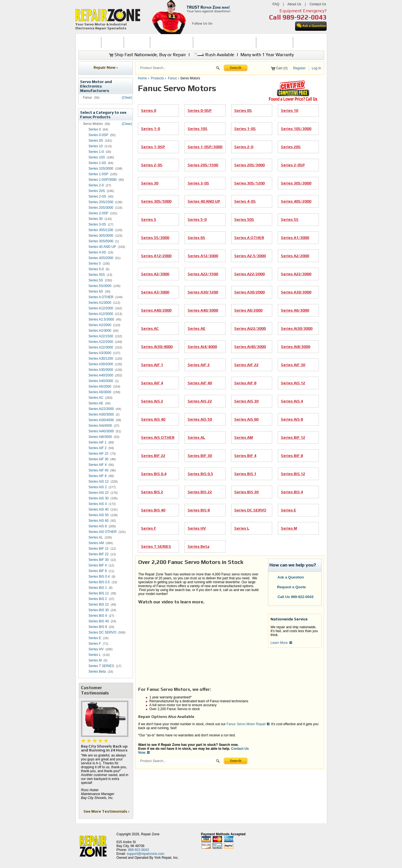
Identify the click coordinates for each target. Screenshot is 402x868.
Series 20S (97, 191)
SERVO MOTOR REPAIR (172, 42)
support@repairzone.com (146, 854)
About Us (294, 4)
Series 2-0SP (98, 213)
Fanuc (172, 78)
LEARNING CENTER (275, 42)
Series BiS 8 (98, 627)
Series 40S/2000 (101, 258)
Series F (95, 644)
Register (299, 68)
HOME (90, 42)
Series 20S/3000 (101, 208)
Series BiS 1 (98, 588)
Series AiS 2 (98, 487)
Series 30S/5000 (101, 241)
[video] (200, 640)
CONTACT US (306, 42)
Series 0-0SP (98, 135)
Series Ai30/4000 (101, 420)
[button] (218, 69)
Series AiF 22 (98, 454)
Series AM (96, 543)
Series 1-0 (96, 152)
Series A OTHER (101, 297)
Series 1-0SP (98, 174)
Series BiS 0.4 (99, 577)
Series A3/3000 (100, 353)
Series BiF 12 (99, 549)
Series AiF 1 (98, 442)
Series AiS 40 (99, 509)
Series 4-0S (97, 252)
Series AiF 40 (98, 470)
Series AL (96, 537)
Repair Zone (150, 834)
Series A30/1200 (101, 359)
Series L (95, 655)
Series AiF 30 (98, 459)
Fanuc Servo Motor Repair (247, 724)
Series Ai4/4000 (100, 426)
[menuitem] (90, 42)
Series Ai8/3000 (100, 437)
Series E (95, 638)
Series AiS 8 (98, 526)
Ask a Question (287, 577)
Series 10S (97, 157)
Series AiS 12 (99, 482)
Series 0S (96, 141)
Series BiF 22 (99, 554)
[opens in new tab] (195, 30)
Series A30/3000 (101, 370)
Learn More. (281, 643)
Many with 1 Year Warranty (267, 55)
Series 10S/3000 (101, 169)
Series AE (96, 403)
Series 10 (96, 146)
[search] (177, 68)
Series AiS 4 (98, 504)
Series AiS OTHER (103, 532)
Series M (95, 660)
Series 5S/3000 (100, 286)
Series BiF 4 (98, 565)
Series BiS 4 (98, 616)
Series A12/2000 (101, 308)
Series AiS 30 (99, 498)
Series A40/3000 (101, 381)
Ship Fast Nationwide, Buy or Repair (147, 55)
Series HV (96, 649)
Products (157, 78)
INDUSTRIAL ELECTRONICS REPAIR (225, 42)
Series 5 (95, 264)
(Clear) (127, 98)
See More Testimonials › (107, 811)
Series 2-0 (96, 185)
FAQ (276, 4)
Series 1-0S (97, 163)
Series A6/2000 (100, 386)
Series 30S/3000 (101, 236)
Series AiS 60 (99, 521)
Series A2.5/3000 (101, 319)
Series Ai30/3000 (101, 414)
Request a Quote (289, 587)
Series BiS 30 (99, 610)
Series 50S (97, 275)
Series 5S (96, 280)
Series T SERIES (101, 666)
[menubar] (199, 42)
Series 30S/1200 (101, 230)
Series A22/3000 (101, 347)
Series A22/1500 (101, 336)
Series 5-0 (96, 269)
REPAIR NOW (137, 42)
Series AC (96, 398)
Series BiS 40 (99, 621)
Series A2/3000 (100, 331)
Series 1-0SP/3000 (103, 180)
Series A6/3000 (100, 392)
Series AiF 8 (98, 476)
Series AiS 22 (99, 493)
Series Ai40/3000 (101, 431)
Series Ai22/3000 (101, 409)
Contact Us (318, 4)
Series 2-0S (97, 196)
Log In (316, 68)
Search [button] (236, 68)
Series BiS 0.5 (99, 582)
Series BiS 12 (99, 593)
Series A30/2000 (101, 364)
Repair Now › (106, 67)
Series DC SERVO (102, 632)
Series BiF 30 (99, 560)
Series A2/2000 (100, 325)
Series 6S (96, 291)
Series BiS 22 (99, 604)
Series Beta (97, 672)
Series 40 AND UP (102, 247)
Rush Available (213, 55)
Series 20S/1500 (101, 202)
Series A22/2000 (101, 342)
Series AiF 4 (98, 465)
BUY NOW (113, 42)
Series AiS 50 (99, 515)
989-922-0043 (305, 17)
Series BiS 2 (98, 599)
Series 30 (96, 219)
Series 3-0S (97, 224)
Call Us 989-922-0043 (295, 597)
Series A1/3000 (100, 303)
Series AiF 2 (98, 448)
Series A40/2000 (101, 375)
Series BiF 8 (98, 571)
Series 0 (95, 129)
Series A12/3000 (101, 314)
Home (142, 78)
